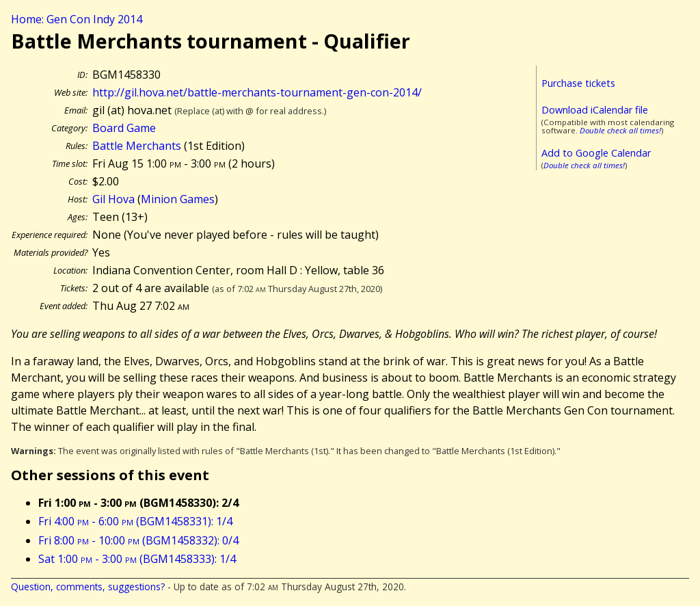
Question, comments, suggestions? (88, 587)
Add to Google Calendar (596, 153)
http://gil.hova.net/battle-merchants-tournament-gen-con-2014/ (257, 92)
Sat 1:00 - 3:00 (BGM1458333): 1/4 (137, 559)
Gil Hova (113, 199)
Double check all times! (620, 130)
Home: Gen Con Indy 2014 (77, 19)
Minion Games (178, 199)
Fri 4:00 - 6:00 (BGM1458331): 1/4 (135, 521)
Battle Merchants (137, 146)
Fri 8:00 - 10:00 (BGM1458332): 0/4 (138, 540)
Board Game (124, 128)
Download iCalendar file (595, 110)
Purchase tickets (578, 83)
